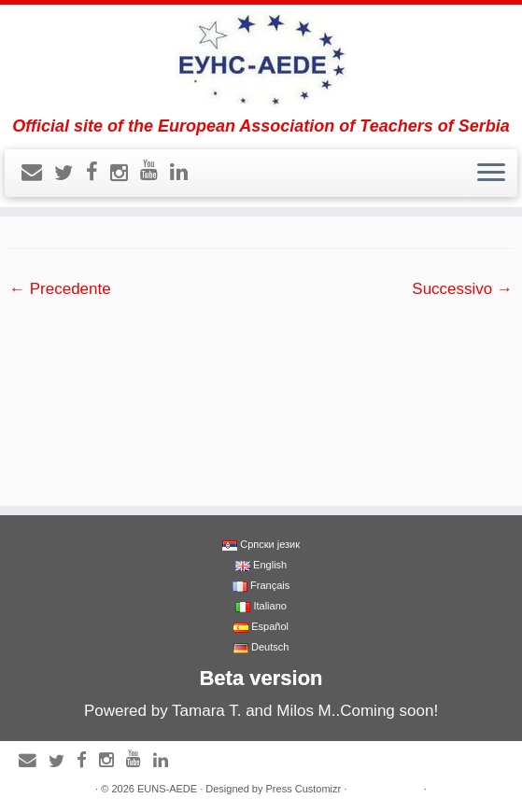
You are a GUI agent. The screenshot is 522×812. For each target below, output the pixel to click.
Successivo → (462, 289)
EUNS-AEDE (167, 789)
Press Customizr (304, 789)
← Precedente (60, 289)
